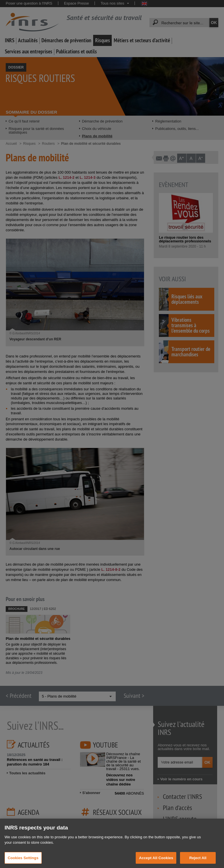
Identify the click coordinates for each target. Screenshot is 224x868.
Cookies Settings (23, 862)
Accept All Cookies (156, 862)
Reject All (198, 862)
